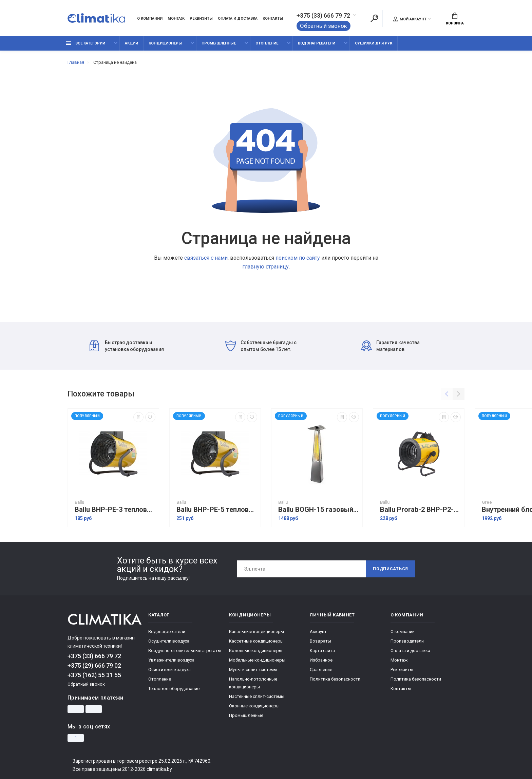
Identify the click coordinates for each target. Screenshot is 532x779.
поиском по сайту (298, 258)
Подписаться (391, 569)
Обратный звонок (324, 26)
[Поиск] (374, 18)
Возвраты (320, 641)
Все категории (85, 43)
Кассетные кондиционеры (256, 641)
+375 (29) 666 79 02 (94, 665)
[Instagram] (76, 738)
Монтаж (176, 18)
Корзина (455, 19)
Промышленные (219, 43)
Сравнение (321, 670)
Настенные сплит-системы (257, 696)
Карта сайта (322, 651)
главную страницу (265, 267)
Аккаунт (318, 632)
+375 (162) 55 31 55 (94, 675)
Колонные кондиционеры (256, 651)
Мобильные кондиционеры (257, 660)
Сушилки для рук (374, 43)
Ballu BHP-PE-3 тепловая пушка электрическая (115, 510)
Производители (407, 641)
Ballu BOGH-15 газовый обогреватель (319, 510)
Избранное (321, 660)
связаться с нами (206, 258)
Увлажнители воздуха (171, 660)
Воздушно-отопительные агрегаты (185, 651)
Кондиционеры (165, 43)
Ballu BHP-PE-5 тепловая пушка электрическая (217, 510)
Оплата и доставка (238, 18)
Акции (131, 43)
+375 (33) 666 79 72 (323, 16)
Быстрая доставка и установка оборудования (127, 346)
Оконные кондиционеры (254, 706)
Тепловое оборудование (174, 689)
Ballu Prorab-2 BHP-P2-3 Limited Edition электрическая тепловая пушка (420, 510)
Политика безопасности (335, 679)
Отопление (267, 43)
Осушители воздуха (169, 641)
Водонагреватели (317, 43)
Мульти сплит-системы (253, 670)
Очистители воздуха (169, 670)
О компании (150, 18)
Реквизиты (201, 18)
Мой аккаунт (410, 19)
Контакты (273, 18)
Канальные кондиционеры (256, 632)
